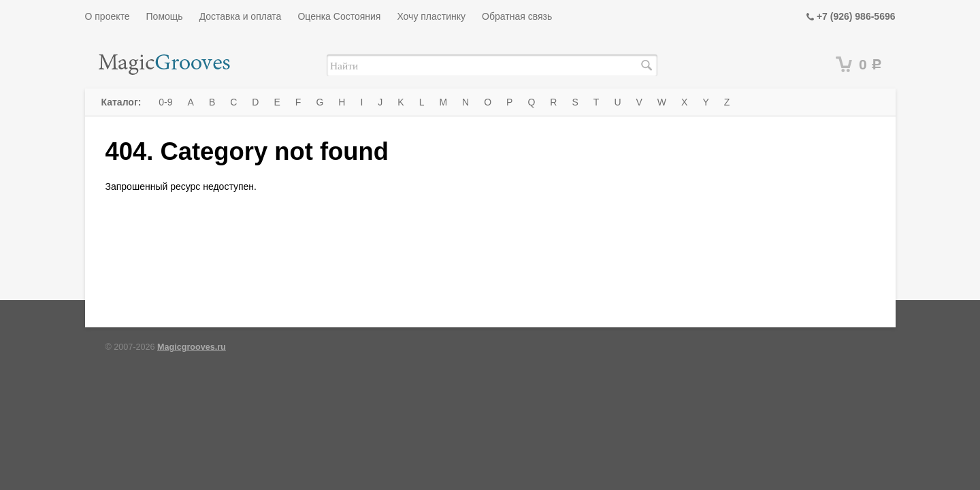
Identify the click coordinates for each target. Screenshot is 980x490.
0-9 (165, 102)
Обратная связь (517, 16)
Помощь (165, 16)
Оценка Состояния (339, 16)
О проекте (108, 16)
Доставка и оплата (241, 16)
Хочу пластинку (431, 16)
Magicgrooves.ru (192, 347)
